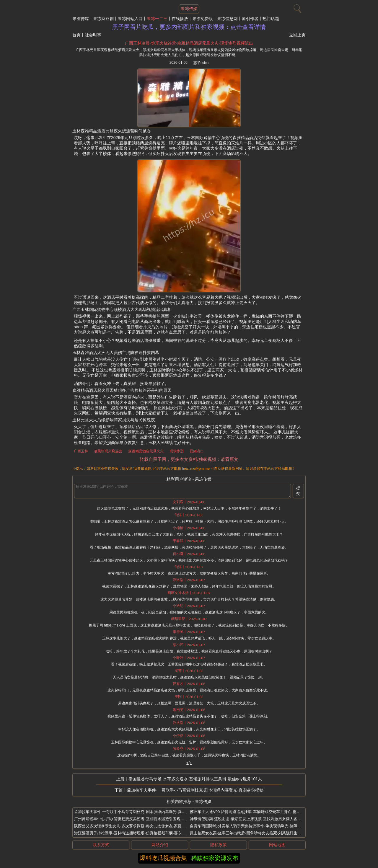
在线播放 (180, 19)
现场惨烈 (177, 451)
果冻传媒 (81, 19)
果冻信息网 (227, 19)
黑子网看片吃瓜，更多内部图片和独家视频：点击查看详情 (189, 27)
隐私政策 (219, 845)
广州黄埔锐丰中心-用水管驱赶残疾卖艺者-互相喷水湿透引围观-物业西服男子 (139, 819)
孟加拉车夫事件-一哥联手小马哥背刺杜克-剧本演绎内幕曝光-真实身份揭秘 (195, 790)
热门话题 (271, 19)
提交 (298, 491)
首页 (76, 35)
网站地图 (277, 845)
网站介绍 (160, 845)
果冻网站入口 (130, 19)
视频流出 (197, 451)
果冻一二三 (157, 19)
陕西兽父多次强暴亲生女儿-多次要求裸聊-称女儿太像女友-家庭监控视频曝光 (139, 826)
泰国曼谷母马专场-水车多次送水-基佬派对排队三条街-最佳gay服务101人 (195, 779)
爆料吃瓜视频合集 (163, 858)
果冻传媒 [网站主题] (189, 9)
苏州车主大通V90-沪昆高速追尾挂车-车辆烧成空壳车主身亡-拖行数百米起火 (255, 812)
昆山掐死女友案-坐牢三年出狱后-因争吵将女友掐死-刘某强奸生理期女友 (251, 833)
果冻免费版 (203, 19)
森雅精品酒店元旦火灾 (146, 451)
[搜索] (297, 7)
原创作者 (250, 19)
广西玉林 (81, 451)
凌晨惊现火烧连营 (108, 451)
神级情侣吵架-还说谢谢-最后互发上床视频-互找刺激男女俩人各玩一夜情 (251, 819)
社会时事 (93, 35)
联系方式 (101, 845)
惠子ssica (201, 63)
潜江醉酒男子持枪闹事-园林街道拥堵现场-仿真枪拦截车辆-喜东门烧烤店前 (137, 833)
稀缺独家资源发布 (215, 858)
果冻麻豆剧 (103, 19)
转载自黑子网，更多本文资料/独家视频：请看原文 (189, 459)
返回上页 (297, 35)
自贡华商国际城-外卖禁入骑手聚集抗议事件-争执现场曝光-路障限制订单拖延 (255, 826)
